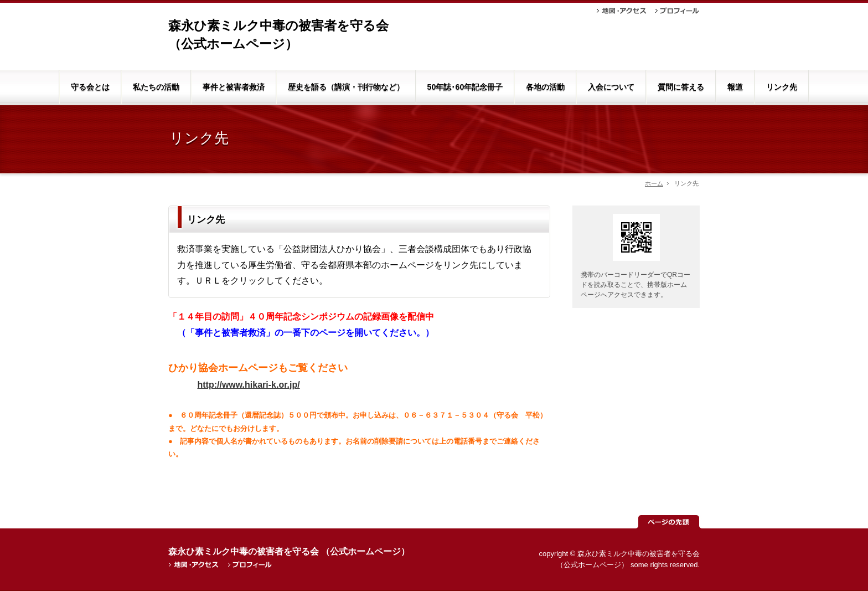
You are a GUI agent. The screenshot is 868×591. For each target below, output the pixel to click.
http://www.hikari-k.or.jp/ (248, 385)
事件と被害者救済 (234, 87)
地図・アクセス (622, 11)
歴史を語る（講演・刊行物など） (346, 87)
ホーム (654, 183)
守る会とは (90, 87)
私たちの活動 (156, 87)
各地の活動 (545, 87)
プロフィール (677, 11)
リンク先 (782, 87)
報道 (735, 87)
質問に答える (681, 87)
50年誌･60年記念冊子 (465, 87)
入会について (611, 87)
